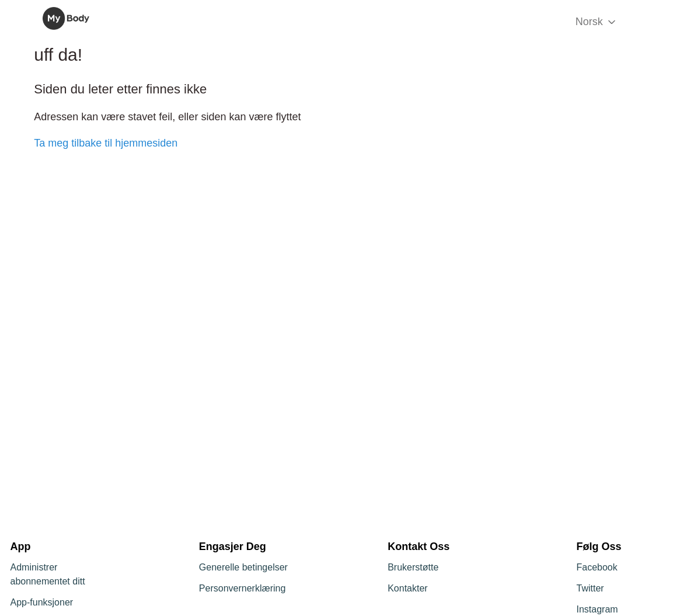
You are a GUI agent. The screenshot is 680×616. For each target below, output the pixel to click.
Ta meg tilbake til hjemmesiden (106, 143)
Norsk (597, 22)
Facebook (597, 567)
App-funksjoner (42, 602)
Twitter (590, 588)
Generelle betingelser (243, 567)
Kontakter (407, 588)
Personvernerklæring (243, 588)
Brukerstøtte (413, 567)
